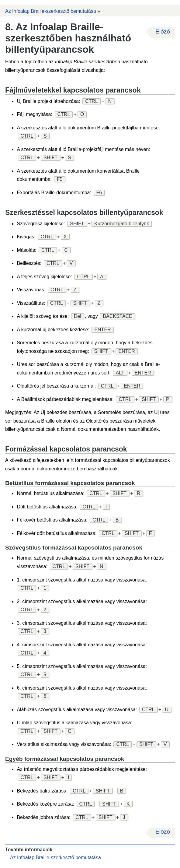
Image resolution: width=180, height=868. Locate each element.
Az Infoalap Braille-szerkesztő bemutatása (51, 11)
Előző (163, 32)
